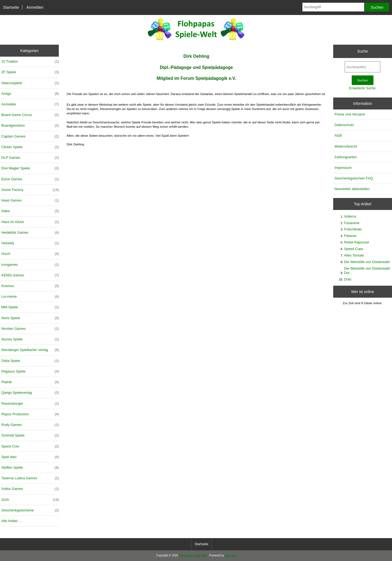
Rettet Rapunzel (356, 242)
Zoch (30, 500)
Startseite (11, 7)
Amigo (30, 94)
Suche (362, 51)
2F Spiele (30, 72)
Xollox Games (30, 489)
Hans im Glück (30, 222)
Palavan (350, 236)
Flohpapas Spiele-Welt (193, 555)
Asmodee (30, 104)
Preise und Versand (350, 114)
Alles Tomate (354, 255)
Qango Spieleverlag (30, 393)
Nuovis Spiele (30, 339)
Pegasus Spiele (30, 371)
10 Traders (30, 62)
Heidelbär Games (30, 233)
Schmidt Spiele (30, 435)
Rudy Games (30, 425)
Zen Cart (230, 555)
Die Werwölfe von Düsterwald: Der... (367, 271)
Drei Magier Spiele (30, 168)
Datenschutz (344, 125)
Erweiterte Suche (362, 88)
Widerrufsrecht (346, 146)
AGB (338, 135)
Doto (348, 279)
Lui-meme (30, 297)
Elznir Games (30, 179)
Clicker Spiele (30, 147)
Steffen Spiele (30, 468)
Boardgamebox (30, 126)
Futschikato (353, 229)
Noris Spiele (30, 318)
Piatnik (30, 382)
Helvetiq (30, 243)
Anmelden (35, 7)
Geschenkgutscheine (30, 510)
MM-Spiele (30, 307)
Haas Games (30, 200)
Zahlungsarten (346, 157)
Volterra (350, 216)
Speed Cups (354, 249)
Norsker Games (30, 329)
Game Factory (30, 190)
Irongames (30, 265)
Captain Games (30, 136)
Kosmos (30, 286)
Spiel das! (30, 457)
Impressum (343, 168)
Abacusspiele (30, 83)
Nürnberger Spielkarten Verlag (30, 350)
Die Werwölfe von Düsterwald (367, 262)
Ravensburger (30, 404)
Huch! (30, 254)
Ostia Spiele (30, 361)
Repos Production (30, 414)
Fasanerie (352, 223)
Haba (30, 211)
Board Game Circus (30, 115)
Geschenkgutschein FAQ (354, 178)
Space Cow (30, 446)
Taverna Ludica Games (30, 478)
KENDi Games (30, 275)
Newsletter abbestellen (352, 189)
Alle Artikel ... (11, 521)
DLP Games (30, 158)
